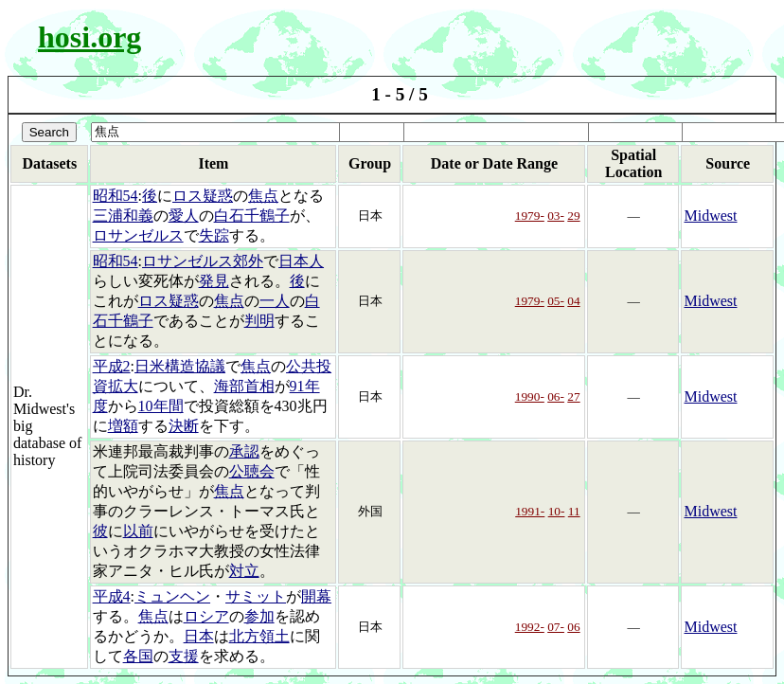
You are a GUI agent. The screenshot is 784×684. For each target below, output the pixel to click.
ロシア (206, 616)
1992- (530, 627)
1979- (530, 216)
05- (556, 301)
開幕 (316, 596)
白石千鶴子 (252, 216)
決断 (184, 426)
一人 (275, 301)
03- (556, 216)
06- (556, 396)
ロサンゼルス (138, 235)
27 (573, 396)
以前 (138, 531)
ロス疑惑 (203, 196)
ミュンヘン (172, 596)
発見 (214, 281)
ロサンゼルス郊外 (203, 261)
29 (573, 216)
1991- (530, 511)
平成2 (112, 366)
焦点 (263, 196)
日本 (199, 636)
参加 (259, 616)
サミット (256, 596)
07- (556, 627)
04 (573, 301)
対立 (244, 571)
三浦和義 (123, 216)
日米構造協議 (180, 366)
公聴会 (252, 471)
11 (574, 511)
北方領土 (259, 636)
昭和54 (116, 196)
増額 (123, 426)
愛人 (184, 216)
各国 (138, 656)
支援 (184, 656)
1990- (530, 396)
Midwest (710, 216)
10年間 (161, 406)
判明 (259, 321)
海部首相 (244, 386)
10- (557, 511)
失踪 (214, 235)
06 (573, 627)
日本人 (301, 261)
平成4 (112, 596)
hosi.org (89, 37)
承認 (244, 451)
